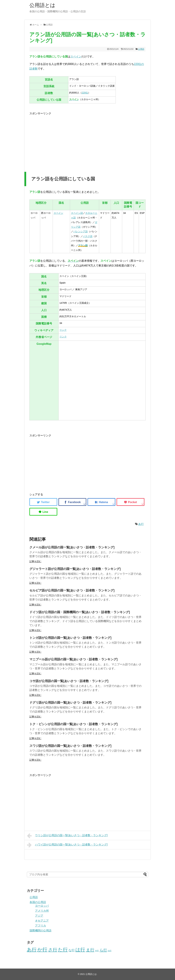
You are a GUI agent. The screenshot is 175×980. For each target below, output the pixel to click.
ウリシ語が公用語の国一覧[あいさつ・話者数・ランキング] (67, 836)
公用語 (141, 49)
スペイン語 (77, 213)
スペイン (76, 56)
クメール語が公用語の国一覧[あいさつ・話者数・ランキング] (72, 547)
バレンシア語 (80, 231)
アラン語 (83, 245)
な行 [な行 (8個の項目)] (72, 950)
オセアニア (42, 921)
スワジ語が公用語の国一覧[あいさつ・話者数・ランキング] (70, 746)
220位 (85, 93)
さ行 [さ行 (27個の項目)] (53, 950)
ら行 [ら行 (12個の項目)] (103, 950)
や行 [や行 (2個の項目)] (97, 951)
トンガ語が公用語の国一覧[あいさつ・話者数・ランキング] (70, 638)
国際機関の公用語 (41, 931)
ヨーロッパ (42, 906)
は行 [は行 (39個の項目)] (80, 950)
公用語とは (42, 5)
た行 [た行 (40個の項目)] (63, 950)
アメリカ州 (42, 911)
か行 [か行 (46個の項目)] (42, 949)
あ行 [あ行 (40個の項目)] (32, 950)
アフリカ (41, 926)
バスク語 (88, 236)
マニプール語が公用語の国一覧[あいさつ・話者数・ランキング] (73, 659)
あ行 (141, 524)
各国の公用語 (38, 902)
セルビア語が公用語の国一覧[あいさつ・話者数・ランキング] (72, 590)
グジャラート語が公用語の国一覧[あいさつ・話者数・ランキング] (75, 569)
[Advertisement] (58, 140)
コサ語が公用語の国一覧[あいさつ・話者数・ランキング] (69, 681)
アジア (39, 916)
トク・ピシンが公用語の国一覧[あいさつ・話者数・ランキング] (73, 724)
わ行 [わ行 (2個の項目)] (110, 951)
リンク (63, 330)
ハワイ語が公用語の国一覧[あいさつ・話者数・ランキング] (67, 845)
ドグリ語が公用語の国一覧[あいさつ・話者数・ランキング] (70, 703)
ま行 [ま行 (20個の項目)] (90, 950)
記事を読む (35, 561)
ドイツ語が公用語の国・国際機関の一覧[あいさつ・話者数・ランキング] (80, 612)
